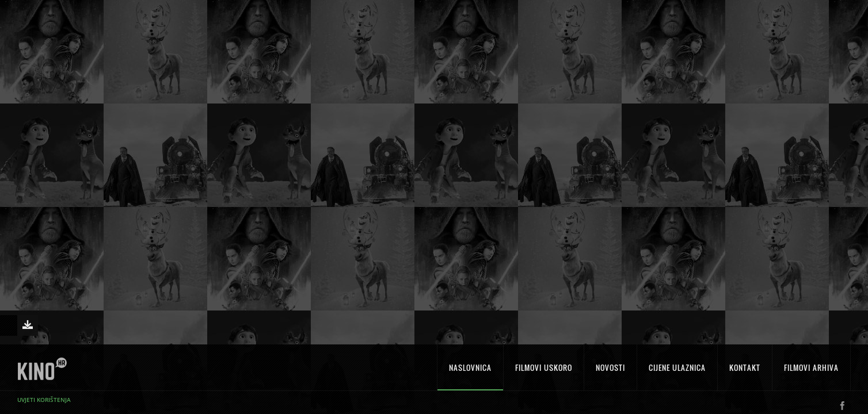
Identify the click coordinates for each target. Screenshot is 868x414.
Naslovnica (470, 374)
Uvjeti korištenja (44, 407)
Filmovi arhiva (811, 374)
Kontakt (745, 374)
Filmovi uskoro (544, 374)
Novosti (610, 374)
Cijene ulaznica (677, 374)
